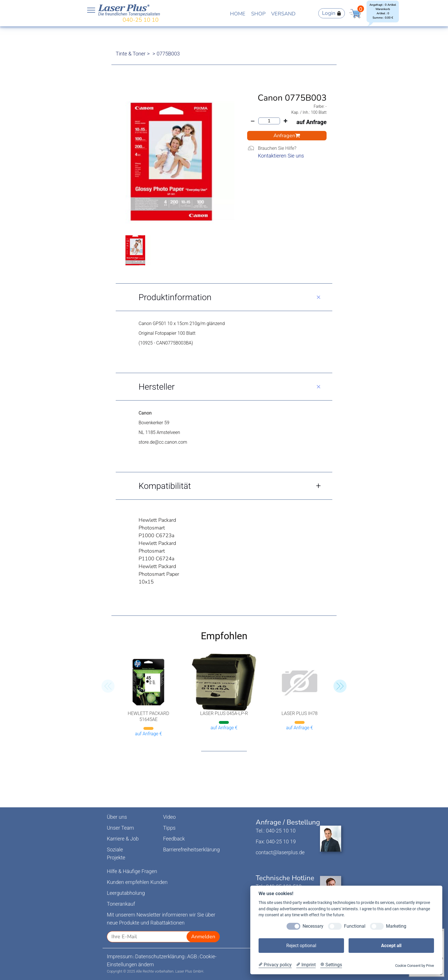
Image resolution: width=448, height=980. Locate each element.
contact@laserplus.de (280, 852)
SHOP (258, 14)
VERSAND (283, 14)
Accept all (391, 946)
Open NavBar (91, 10)
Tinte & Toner (131, 54)
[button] (340, 686)
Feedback (174, 839)
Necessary (313, 926)
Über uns (117, 817)
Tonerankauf (121, 904)
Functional (355, 926)
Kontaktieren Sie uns (281, 156)
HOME (238, 14)
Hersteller (157, 387)
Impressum (120, 956)
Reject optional (301, 946)
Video (170, 817)
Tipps (169, 828)
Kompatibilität (165, 486)
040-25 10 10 (141, 20)
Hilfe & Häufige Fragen (132, 871)
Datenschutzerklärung (160, 956)
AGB (192, 956)
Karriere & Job (123, 839)
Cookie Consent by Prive (415, 966)
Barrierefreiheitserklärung (191, 849)
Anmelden (203, 937)
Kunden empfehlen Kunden (137, 882)
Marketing (396, 926)
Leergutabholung (126, 893)
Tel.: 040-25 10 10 (276, 831)
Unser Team (120, 828)
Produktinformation (175, 297)
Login (332, 13)
